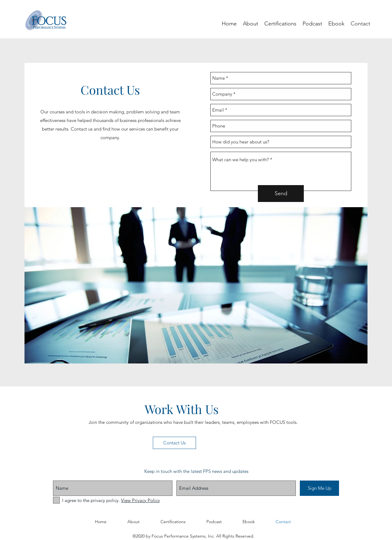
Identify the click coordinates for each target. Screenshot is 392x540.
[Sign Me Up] (319, 488)
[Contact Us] (174, 443)
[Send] (281, 194)
